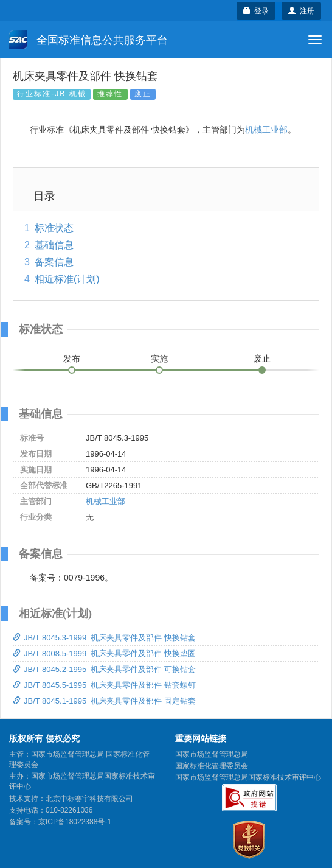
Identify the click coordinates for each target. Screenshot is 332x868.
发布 (72, 359)
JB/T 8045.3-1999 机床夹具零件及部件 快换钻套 (104, 638)
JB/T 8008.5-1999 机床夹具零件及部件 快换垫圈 (104, 653)
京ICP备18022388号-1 (75, 822)
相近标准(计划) (67, 279)
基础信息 (54, 245)
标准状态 (54, 228)
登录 (256, 11)
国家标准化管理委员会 (212, 766)
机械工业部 (266, 130)
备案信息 (54, 262)
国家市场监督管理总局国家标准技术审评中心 (248, 777)
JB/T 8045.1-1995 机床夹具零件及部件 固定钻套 (104, 701)
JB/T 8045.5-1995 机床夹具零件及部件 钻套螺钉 (104, 685)
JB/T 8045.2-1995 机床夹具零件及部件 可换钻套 (104, 669)
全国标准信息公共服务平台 (88, 40)
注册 (301, 11)
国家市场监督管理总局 (212, 754)
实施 (159, 359)
